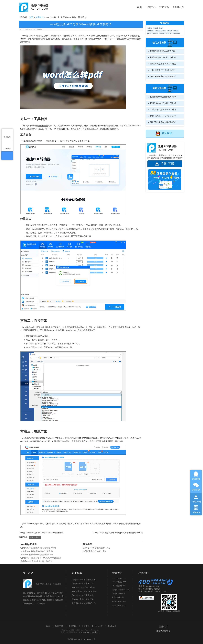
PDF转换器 (43, 126)
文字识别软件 (118, 599)
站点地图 (112, 626)
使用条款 (86, 626)
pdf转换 (149, 33)
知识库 (161, 28)
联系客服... (165, 133)
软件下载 (59, 626)
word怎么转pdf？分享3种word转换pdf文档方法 (81, 24)
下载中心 (151, 7)
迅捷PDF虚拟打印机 (121, 591)
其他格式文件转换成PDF (83, 599)
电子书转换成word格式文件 (84, 603)
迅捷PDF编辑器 (119, 595)
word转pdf (36, 537)
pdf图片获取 (150, 31)
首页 (139, 7)
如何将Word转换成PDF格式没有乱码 (37, 551)
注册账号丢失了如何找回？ (95, 551)
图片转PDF (169, 33)
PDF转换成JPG (119, 607)
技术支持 (165, 7)
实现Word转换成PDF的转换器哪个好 (37, 554)
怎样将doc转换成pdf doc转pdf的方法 (37, 561)
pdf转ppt (170, 31)
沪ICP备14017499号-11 (89, 632)
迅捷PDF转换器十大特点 (83, 595)
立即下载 (165, 164)
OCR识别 (179, 7)
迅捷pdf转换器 (176, 33)
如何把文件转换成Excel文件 (84, 591)
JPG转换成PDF (119, 579)
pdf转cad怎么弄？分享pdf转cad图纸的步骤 (45, 533)
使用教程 (40, 17)
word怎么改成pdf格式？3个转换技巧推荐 (38, 548)
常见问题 (156, 28)
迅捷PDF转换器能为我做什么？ (97, 548)
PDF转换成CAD (119, 583)
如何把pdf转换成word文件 (83, 587)
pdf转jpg (164, 31)
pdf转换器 (155, 33)
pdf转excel (158, 31)
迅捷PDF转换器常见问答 (83, 583)
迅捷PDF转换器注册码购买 (84, 580)
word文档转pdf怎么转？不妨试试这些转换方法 (41, 558)
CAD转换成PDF (119, 587)
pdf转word (176, 31)
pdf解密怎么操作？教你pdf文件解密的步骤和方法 (121, 533)
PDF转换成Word (119, 603)
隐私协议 (99, 626)
